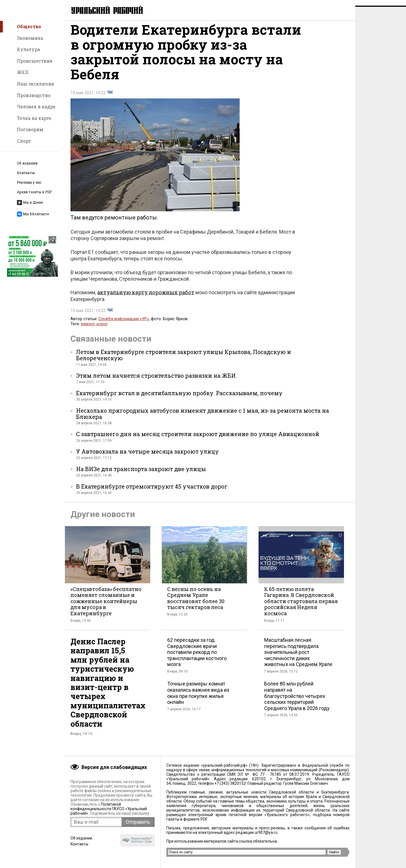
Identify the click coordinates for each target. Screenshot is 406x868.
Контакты (26, 173)
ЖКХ (23, 72)
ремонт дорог (94, 330)
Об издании (27, 163)
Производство (34, 95)
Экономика (30, 38)
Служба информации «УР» (124, 325)
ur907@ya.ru (266, 832)
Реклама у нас (29, 182)
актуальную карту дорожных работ (146, 298)
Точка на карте (34, 118)
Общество (29, 26)
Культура (28, 49)
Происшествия (35, 61)
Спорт (24, 141)
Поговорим (30, 129)
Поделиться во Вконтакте (110, 98)
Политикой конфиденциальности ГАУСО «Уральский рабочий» (109, 809)
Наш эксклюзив (36, 84)
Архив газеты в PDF (34, 192)
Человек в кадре (36, 106)
